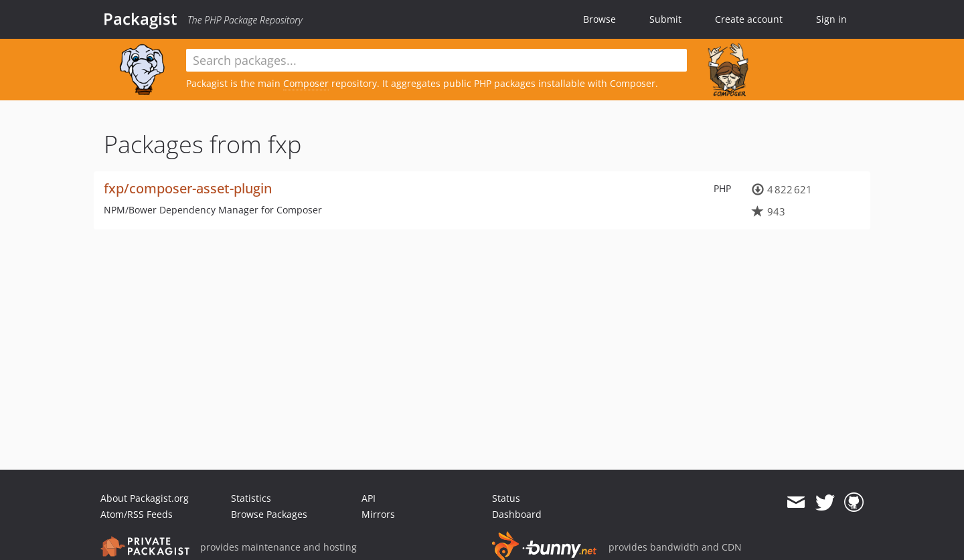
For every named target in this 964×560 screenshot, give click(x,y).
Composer (306, 83)
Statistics (251, 498)
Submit (665, 19)
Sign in (831, 19)
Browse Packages (269, 514)
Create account (749, 19)
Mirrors (378, 514)
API (369, 498)
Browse (599, 19)
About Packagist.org (145, 498)
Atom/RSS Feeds (137, 514)
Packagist (140, 19)
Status (506, 498)
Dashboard (517, 514)
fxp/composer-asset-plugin (188, 188)
